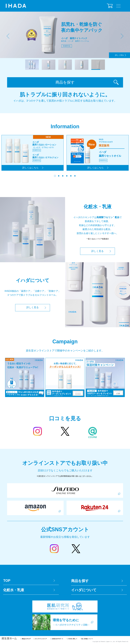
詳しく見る (119, 55)
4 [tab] (82, 65)
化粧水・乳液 (14, 591)
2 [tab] (49, 65)
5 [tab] (98, 65)
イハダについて (84, 591)
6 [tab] (75, 177)
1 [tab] (32, 65)
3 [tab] (65, 65)
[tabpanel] (65, 35)
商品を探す (65, 83)
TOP (7, 581)
